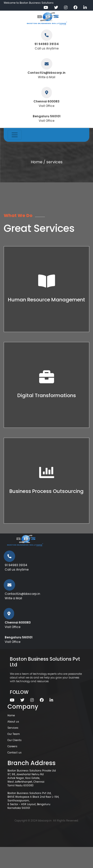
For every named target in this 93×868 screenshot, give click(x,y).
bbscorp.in (45, 821)
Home (37, 162)
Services (13, 728)
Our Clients (15, 740)
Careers (12, 746)
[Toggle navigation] (15, 135)
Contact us (15, 753)
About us (13, 722)
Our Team (14, 734)
